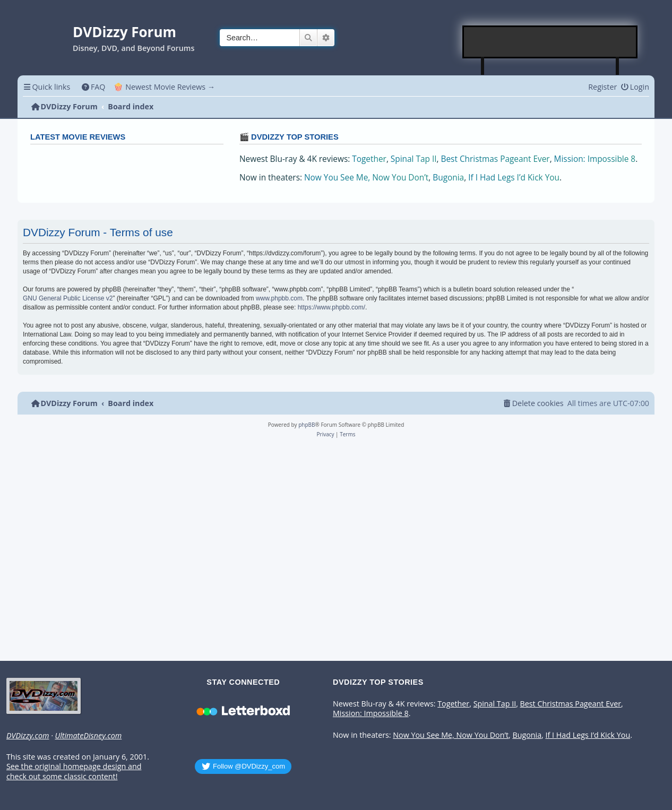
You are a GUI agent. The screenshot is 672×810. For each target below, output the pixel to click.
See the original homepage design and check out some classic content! (74, 772)
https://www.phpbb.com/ (331, 307)
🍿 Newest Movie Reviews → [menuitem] (164, 87)
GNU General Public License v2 (68, 298)
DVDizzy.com (28, 736)
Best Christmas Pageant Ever (496, 159)
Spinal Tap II (414, 159)
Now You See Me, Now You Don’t (366, 178)
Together (369, 159)
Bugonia (448, 178)
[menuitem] (93, 87)
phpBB (307, 425)
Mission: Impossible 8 (595, 159)
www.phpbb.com (279, 298)
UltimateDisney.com (88, 736)
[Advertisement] (550, 42)
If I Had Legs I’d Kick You (514, 178)
